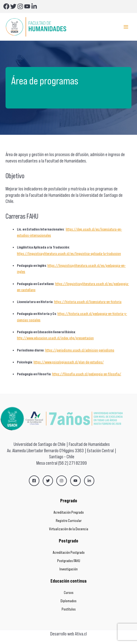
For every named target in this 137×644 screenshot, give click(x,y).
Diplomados (68, 601)
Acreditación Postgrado (69, 553)
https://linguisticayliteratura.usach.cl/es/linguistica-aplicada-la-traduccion (69, 254)
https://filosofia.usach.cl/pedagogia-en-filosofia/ (87, 374)
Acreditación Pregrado (69, 512)
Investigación (68, 569)
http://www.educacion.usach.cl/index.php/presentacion (55, 338)
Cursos (69, 593)
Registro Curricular (69, 521)
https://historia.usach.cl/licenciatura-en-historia (88, 302)
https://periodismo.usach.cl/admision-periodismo (80, 350)
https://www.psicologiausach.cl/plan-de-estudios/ (69, 362)
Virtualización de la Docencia (69, 529)
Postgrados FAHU (69, 561)
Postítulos (69, 609)
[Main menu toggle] (126, 27)
